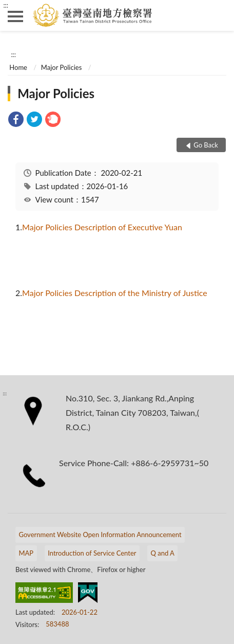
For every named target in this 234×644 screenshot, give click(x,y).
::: (6, 5)
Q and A (162, 553)
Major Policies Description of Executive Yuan (102, 227)
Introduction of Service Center (92, 553)
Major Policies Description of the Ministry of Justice (115, 293)
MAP (26, 553)
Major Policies (61, 67)
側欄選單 (15, 16)
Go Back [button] (206, 145)
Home (18, 67)
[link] (16, 121)
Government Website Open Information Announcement (100, 535)
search (219, 15)
